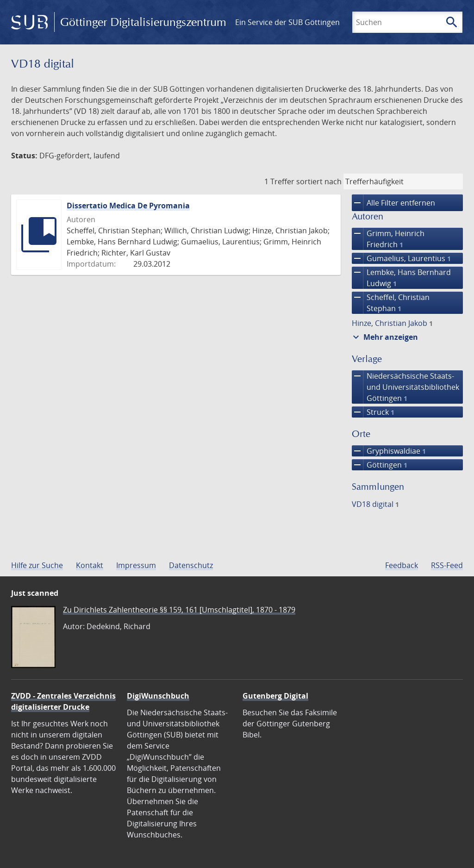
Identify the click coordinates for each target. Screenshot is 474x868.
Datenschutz (191, 565)
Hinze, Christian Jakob (392, 323)
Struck (373, 412)
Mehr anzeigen (384, 337)
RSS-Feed (447, 565)
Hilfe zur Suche (37, 565)
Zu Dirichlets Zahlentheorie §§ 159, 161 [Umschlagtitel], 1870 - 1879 (179, 610)
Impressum (136, 565)
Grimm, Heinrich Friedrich (388, 239)
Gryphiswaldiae (389, 451)
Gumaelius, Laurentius (401, 258)
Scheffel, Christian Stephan (391, 303)
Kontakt (90, 565)
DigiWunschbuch (158, 696)
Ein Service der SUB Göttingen (287, 22)
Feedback (402, 565)
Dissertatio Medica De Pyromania (128, 206)
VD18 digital (375, 504)
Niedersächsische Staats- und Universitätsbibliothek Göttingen (405, 387)
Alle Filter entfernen (393, 203)
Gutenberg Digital (275, 696)
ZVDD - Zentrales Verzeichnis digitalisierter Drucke (63, 701)
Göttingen (380, 465)
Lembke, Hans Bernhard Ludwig (401, 278)
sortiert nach (319, 181)
